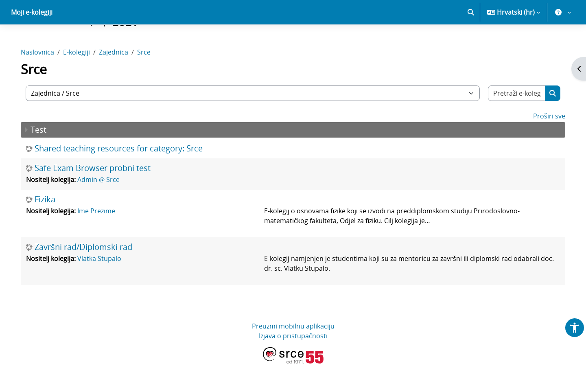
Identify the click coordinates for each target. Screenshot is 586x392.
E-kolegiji (85, 81)
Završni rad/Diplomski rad (92, 276)
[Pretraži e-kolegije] (510, 122)
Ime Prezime (104, 239)
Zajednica (122, 81)
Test (47, 158)
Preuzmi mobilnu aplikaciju (293, 355)
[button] (471, 41)
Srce (152, 81)
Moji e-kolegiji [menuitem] (32, 41)
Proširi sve (541, 145)
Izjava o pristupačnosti (293, 364)
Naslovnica (46, 81)
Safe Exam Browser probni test (101, 197)
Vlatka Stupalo (107, 287)
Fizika (53, 228)
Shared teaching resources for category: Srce (127, 177)
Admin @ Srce (107, 208)
